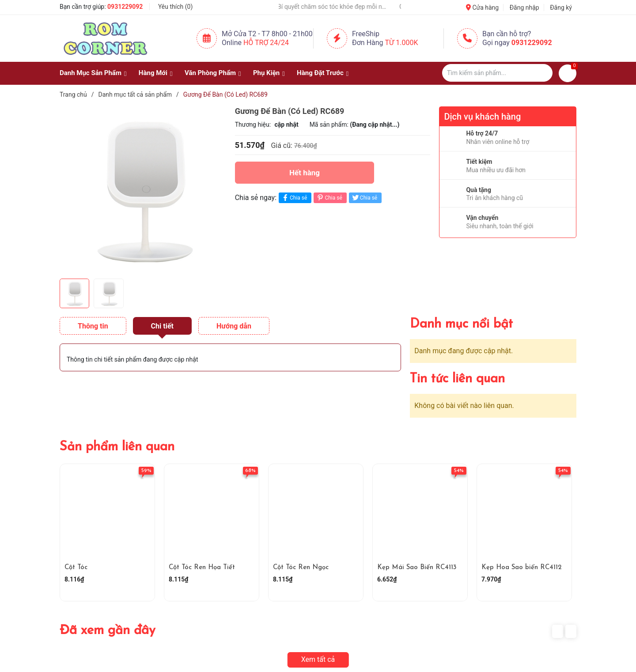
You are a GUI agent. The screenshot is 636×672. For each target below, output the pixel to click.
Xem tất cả (318, 659)
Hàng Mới (153, 73)
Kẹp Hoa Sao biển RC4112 (522, 568)
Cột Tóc (76, 568)
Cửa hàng (482, 8)
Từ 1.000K (402, 43)
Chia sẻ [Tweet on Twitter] (364, 198)
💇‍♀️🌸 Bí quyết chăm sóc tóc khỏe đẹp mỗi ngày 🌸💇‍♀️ (334, 7)
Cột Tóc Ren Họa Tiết (202, 568)
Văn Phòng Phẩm (210, 73)
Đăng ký (561, 8)
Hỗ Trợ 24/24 (266, 43)
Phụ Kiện (266, 73)
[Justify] (542, 73)
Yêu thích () (175, 7)
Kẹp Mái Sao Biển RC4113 (417, 568)
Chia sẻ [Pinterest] (329, 198)
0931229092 (125, 7)
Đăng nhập (524, 8)
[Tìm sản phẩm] (497, 73)
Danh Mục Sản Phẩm (91, 73)
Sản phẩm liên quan (117, 447)
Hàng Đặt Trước (320, 73)
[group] (143, 190)
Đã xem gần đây (108, 631)
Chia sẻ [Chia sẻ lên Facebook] (294, 198)
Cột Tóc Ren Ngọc (301, 568)
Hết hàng (305, 173)
